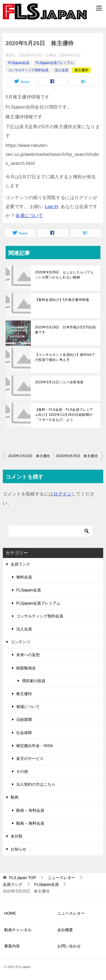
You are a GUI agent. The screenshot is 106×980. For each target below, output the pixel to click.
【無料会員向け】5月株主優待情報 (62, 300)
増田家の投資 (34, 681)
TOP (23, 878)
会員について (29, 215)
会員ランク (20, 564)
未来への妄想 (28, 655)
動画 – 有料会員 (30, 810)
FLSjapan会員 (19, 63)
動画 (15, 797)
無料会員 (24, 577)
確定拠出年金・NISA (35, 746)
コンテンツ (20, 642)
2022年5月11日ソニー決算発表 (59, 382)
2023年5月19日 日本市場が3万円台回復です (65, 330)
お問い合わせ (69, 946)
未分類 (17, 836)
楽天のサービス (30, 758)
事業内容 (12, 946)
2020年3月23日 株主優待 (29, 456)
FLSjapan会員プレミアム (54, 63)
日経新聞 (24, 720)
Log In (52, 207)
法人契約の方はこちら (36, 784)
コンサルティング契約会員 (28, 70)
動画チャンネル (18, 930)
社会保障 (24, 733)
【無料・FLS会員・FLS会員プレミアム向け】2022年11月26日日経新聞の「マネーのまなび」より (64, 415)
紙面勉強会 (26, 668)
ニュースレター (71, 913)
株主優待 (81, 70)
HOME (10, 913)
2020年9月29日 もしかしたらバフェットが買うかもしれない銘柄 (64, 275)
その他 (22, 771)
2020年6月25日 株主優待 (77, 456)
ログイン (62, 494)
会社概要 (65, 930)
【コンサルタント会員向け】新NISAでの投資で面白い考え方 (65, 357)
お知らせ (18, 849)
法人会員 (62, 70)
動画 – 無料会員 (30, 823)
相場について (28, 707)
